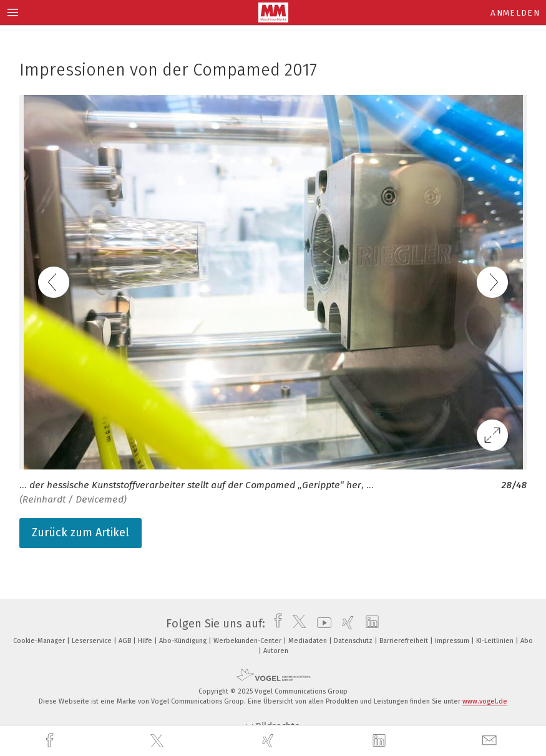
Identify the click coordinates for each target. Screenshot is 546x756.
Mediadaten (309, 641)
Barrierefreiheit (405, 641)
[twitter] (158, 741)
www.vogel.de (485, 701)
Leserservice (93, 641)
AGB (126, 641)
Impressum (453, 641)
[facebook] (51, 741)
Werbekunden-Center (248, 641)
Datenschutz (354, 641)
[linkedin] (381, 741)
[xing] (270, 741)
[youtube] (321, 624)
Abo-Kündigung (184, 641)
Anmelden (515, 13)
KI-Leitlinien (496, 641)
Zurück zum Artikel (80, 533)
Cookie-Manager (40, 641)
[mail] (491, 741)
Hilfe (146, 641)
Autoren (276, 651)
